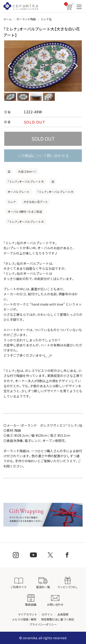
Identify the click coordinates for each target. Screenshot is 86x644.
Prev (10, 66)
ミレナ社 (46, 19)
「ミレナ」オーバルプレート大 (26, 181)
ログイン (47, 614)
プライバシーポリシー (43, 624)
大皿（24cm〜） (27, 171)
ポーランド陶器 (26, 19)
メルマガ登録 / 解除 (24, 619)
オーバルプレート (19, 192)
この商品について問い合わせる (43, 156)
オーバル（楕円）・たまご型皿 (25, 212)
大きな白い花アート (36, 202)
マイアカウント (28, 614)
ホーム (8, 19)
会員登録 (63, 614)
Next (76, 66)
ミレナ (12, 202)
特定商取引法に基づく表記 (58, 619)
